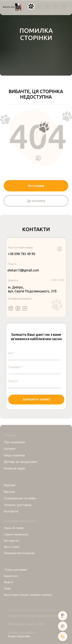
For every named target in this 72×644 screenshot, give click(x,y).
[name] (34, 353)
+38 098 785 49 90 (22, 254)
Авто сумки (12, 547)
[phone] (34, 367)
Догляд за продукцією (21, 462)
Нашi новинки (14, 455)
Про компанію (14, 442)
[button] (31, 6)
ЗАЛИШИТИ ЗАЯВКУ (36, 399)
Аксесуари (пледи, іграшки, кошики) (28, 595)
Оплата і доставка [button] (17, 505)
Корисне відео (15, 468)
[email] (34, 381)
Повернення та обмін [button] (20, 498)
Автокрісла (11, 541)
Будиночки (11, 576)
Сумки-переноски (16, 534)
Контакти (11, 511)
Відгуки (9, 492)
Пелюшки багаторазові (19, 553)
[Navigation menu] (64, 7)
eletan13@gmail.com (23, 270)
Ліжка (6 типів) (14, 528)
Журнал (10, 485)
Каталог (10, 449)
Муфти (8, 582)
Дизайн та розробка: (22, 633)
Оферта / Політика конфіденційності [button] (33, 616)
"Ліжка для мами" (16, 570)
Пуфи (7, 588)
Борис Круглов (19, 636)
